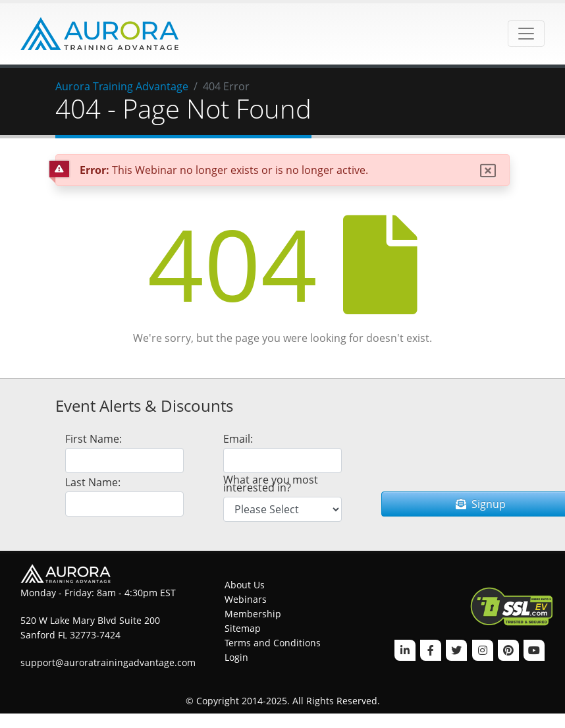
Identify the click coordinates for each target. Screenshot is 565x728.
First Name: (94, 439)
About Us (245, 585)
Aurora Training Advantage (122, 86)
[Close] (488, 171)
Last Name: (93, 482)
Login (236, 657)
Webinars (246, 599)
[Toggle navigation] (526, 34)
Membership (253, 614)
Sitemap (243, 628)
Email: (238, 439)
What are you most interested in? (271, 484)
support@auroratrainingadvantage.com (108, 662)
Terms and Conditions (273, 643)
